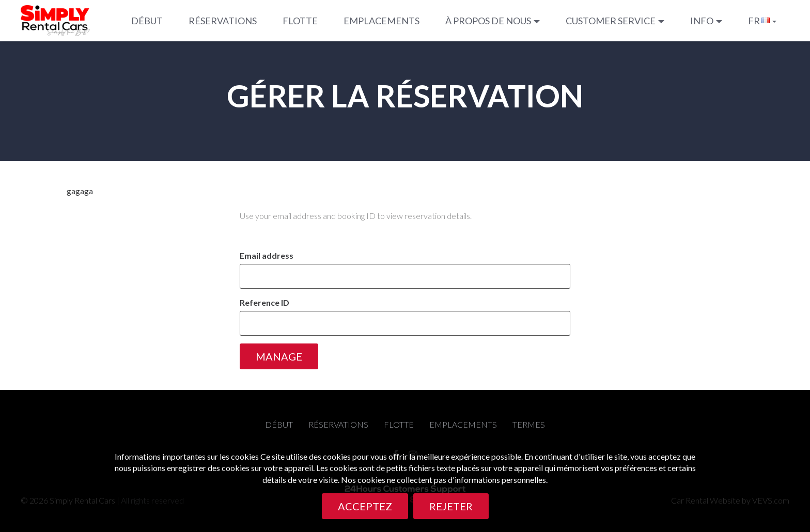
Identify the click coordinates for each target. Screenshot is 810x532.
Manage (279, 356)
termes (529, 424)
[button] (493, 21)
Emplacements (381, 21)
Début (147, 21)
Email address (267, 255)
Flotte (300, 21)
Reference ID (264, 302)
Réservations (223, 21)
